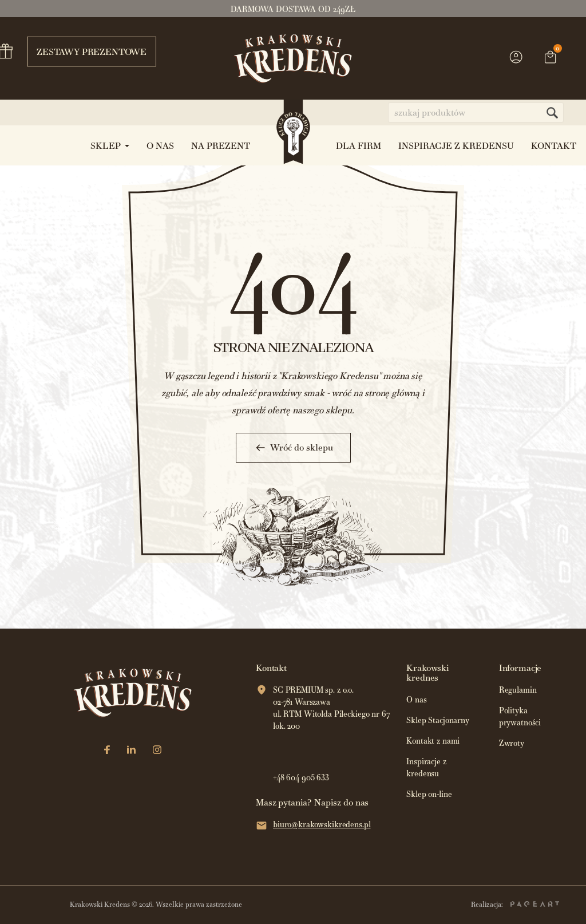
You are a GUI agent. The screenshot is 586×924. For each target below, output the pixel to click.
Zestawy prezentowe (87, 52)
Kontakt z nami (433, 741)
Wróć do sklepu (293, 448)
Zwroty (512, 743)
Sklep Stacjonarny (438, 720)
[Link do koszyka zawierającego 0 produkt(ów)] (551, 58)
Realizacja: (515, 905)
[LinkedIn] (131, 751)
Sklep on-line (429, 794)
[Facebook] (107, 751)
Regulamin (518, 690)
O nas (416, 700)
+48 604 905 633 (301, 778)
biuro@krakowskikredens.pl (322, 825)
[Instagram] (157, 751)
